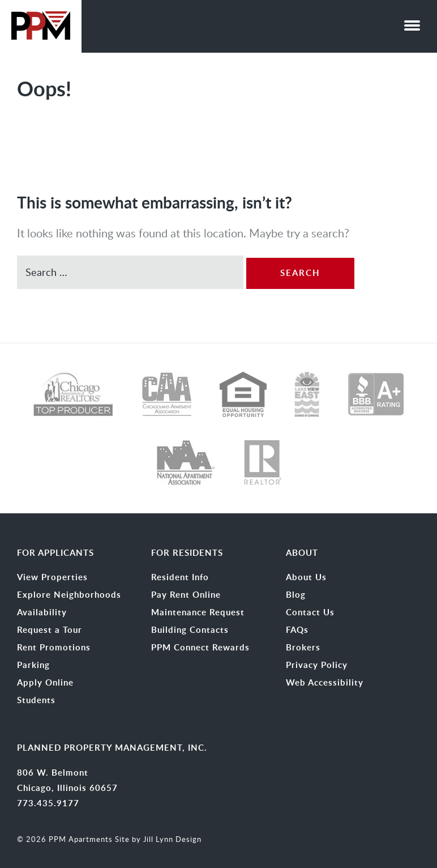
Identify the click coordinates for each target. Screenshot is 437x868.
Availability (42, 612)
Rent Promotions (54, 648)
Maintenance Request (198, 612)
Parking (33, 665)
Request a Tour (50, 630)
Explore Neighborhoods (69, 595)
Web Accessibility (325, 683)
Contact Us (310, 612)
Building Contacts (190, 630)
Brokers (303, 648)
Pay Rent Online (186, 595)
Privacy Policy (317, 665)
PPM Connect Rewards (200, 648)
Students (36, 700)
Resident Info (180, 577)
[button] (412, 23)
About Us (306, 577)
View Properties (52, 577)
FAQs (297, 630)
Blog (296, 595)
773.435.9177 (48, 803)
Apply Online (45, 683)
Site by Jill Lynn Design (158, 839)
